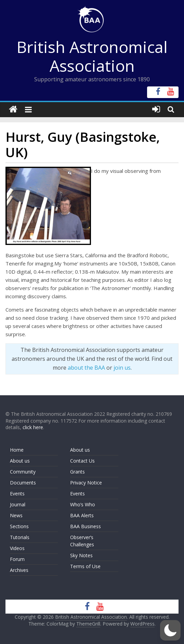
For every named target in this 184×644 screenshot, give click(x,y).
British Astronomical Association (92, 56)
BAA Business (86, 526)
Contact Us (82, 461)
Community (23, 472)
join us (122, 368)
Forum (17, 559)
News (16, 515)
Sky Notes (81, 555)
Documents (23, 483)
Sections (19, 526)
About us (20, 461)
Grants (77, 472)
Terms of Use (85, 566)
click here (33, 427)
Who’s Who (83, 504)
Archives (19, 570)
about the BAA (86, 368)
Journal (18, 504)
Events (17, 494)
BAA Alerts (82, 515)
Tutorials (20, 537)
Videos (17, 548)
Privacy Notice (86, 483)
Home (17, 450)
